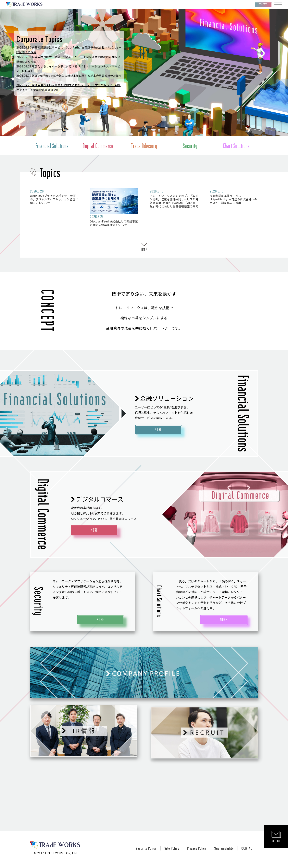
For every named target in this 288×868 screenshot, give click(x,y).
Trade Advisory (144, 145)
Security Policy (146, 848)
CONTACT (248, 848)
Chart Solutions (236, 145)
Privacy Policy (197, 848)
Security (190, 145)
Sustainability (224, 848)
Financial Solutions (52, 145)
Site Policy (172, 848)
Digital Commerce (98, 145)
